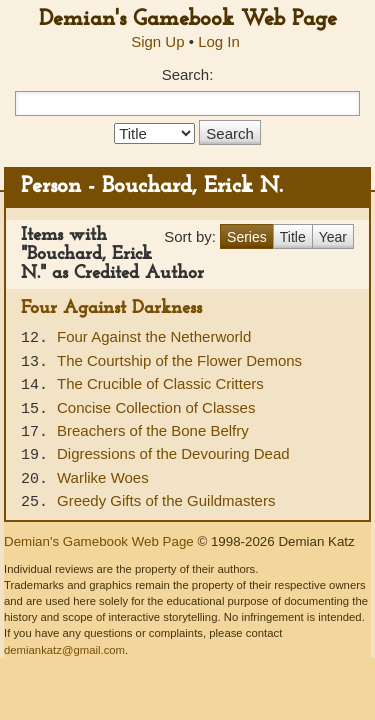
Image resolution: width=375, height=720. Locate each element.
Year (333, 237)
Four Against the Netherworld (154, 336)
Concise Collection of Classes (156, 407)
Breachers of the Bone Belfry (153, 430)
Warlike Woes (103, 477)
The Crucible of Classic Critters (160, 383)
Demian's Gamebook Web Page (188, 19)
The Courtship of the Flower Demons (179, 360)
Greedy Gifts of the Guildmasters (166, 500)
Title (293, 237)
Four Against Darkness (111, 308)
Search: (188, 74)
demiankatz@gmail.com (64, 650)
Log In (219, 41)
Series (247, 237)
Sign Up (157, 41)
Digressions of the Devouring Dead (173, 453)
